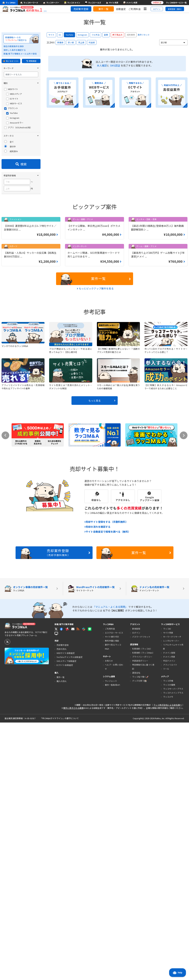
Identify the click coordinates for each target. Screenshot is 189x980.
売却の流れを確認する (98, 784)
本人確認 (102, 65)
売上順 (81, 42)
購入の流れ (62, 939)
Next (184, 693)
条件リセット (144, 35)
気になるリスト (11, 61)
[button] (73, 886)
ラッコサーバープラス (173, 946)
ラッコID (167, 886)
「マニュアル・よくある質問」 (111, 864)
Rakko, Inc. (160, 976)
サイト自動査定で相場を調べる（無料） (107, 789)
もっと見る (102, 658)
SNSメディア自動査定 (66, 919)
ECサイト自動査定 (65, 923)
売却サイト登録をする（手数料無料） (106, 779)
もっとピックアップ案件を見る (95, 546)
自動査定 (121, 9)
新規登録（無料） (175, 9)
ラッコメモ (168, 954)
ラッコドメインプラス (173, 950)
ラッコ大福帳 (169, 942)
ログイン (157, 9)
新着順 (60, 42)
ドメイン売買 (169, 914)
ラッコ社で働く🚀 (140, 934)
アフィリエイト (170, 922)
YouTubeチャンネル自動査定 (70, 915)
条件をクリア (33, 432)
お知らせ (109, 918)
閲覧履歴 (31, 61)
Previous (5, 693)
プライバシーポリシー (142, 914)
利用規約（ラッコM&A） (143, 910)
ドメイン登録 (169, 910)
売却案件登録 (81, 9)
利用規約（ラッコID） (142, 906)
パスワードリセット (141, 894)
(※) (45, 11)
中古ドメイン (169, 918)
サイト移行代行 (112, 894)
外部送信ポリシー (140, 918)
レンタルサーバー (171, 898)
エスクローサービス (114, 890)
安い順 (71, 42)
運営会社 (136, 930)
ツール (166, 926)
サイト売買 (168, 890)
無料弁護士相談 (112, 898)
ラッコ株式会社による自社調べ (168, 963)
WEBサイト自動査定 (66, 911)
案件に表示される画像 (73, 965)
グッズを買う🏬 (139, 938)
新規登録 (136, 886)
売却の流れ (62, 907)
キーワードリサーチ (172, 894)
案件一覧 (103, 9)
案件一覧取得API (112, 942)
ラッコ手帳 (168, 938)
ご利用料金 (135, 9)
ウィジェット (111, 938)
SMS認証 (115, 65)
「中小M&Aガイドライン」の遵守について (60, 976)
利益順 (92, 42)
